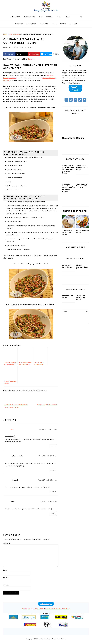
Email (6, 578)
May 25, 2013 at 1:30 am (48, 502)
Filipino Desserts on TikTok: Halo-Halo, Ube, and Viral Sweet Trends (68, 182)
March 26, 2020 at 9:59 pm (48, 429)
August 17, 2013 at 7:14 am (47, 480)
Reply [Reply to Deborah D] (53, 492)
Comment (7, 543)
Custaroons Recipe (73, 138)
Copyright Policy (38, 609)
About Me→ (75, 87)
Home (5, 34)
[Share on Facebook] (9, 54)
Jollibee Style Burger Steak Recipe (67, 258)
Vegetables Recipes (40, 391)
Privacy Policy (27, 609)
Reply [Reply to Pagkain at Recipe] (53, 470)
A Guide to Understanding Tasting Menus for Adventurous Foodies (69, 214)
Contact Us (66, 609)
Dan (12, 429)
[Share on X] (22, 54)
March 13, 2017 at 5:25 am (48, 456)
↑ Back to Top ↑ (46, 604)
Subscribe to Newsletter (53, 609)
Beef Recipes (16, 391)
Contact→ (75, 90)
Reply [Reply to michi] (53, 514)
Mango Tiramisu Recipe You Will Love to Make (81, 212)
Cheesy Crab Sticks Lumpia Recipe (81, 350)
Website (6, 585)
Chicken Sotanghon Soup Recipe (82, 306)
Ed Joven (31, 59)
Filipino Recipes (14, 34)
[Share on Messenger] (46, 54)
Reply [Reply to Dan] (53, 446)
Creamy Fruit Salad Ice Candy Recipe (81, 180)
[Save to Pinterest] (34, 54)
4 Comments (29, 47)
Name (6, 570)
